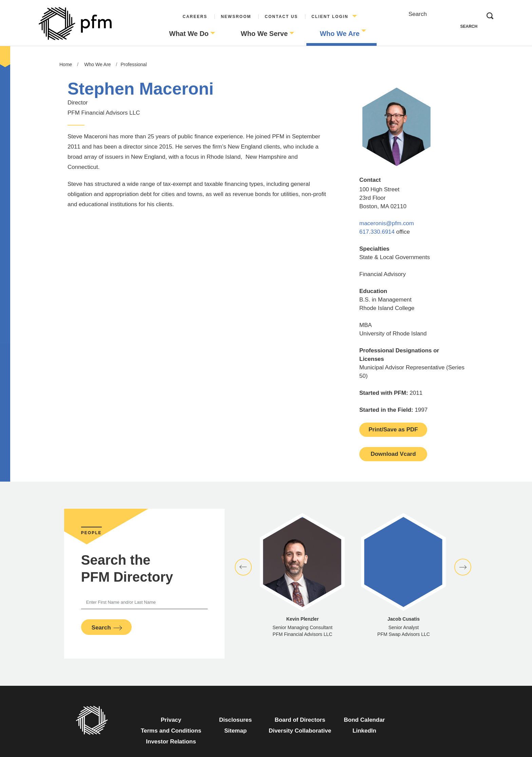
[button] (243, 567)
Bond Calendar (370, 719)
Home (66, 64)
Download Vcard (393, 454)
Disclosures (235, 720)
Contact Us (281, 17)
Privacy (171, 720)
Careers (195, 17)
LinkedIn (375, 730)
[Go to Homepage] (75, 24)
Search (418, 14)
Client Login (330, 17)
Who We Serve (264, 34)
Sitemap (235, 731)
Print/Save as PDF (393, 430)
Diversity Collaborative (300, 731)
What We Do (189, 34)
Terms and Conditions (171, 731)
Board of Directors (300, 720)
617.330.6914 (378, 232)
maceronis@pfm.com (387, 223)
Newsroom (236, 17)
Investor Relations (171, 742)
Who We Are (340, 34)
